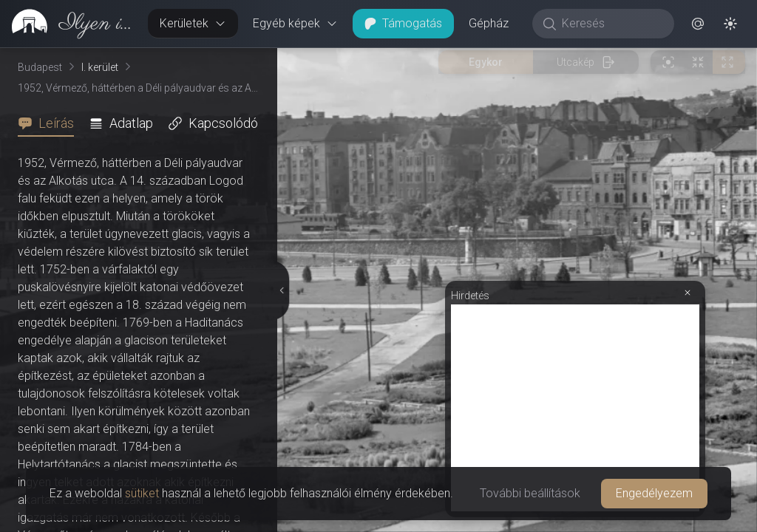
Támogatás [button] (403, 23)
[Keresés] (611, 24)
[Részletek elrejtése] (281, 151)
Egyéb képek (295, 23)
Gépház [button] (489, 23)
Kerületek (193, 23)
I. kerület (100, 67)
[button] (698, 24)
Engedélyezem (654, 493)
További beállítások (530, 493)
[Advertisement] (575, 131)
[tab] (50, 123)
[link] (68, 24)
